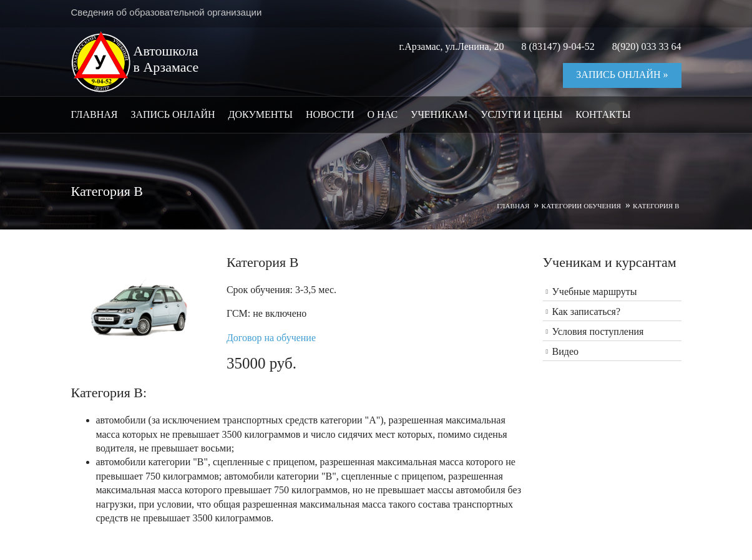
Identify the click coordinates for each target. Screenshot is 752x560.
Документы (261, 114)
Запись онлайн (173, 114)
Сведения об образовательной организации (167, 12)
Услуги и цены (521, 114)
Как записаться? (587, 311)
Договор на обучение (271, 338)
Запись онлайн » (622, 75)
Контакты (603, 114)
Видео (565, 351)
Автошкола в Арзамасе (166, 59)
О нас (383, 114)
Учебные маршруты (595, 292)
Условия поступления (598, 331)
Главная (95, 114)
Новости (330, 114)
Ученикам (439, 114)
